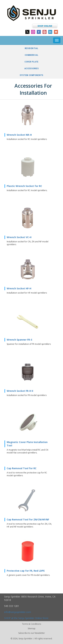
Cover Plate (31, 62)
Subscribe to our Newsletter (32, 633)
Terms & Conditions (32, 624)
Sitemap (32, 628)
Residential (32, 48)
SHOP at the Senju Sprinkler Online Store (26, 618)
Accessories (32, 68)
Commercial (32, 55)
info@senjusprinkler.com (18, 612)
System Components (32, 75)
